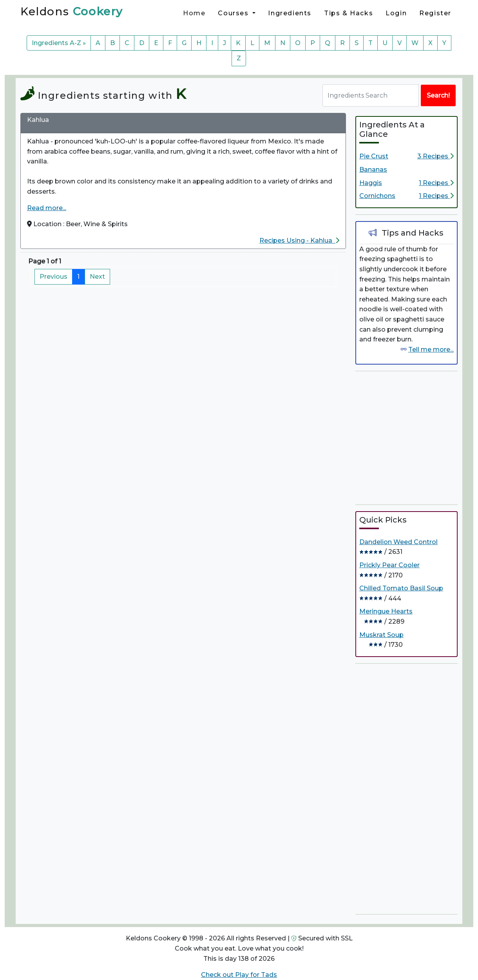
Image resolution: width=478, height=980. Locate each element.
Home (194, 13)
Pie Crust (374, 156)
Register (435, 13)
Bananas (373, 170)
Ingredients (290, 13)
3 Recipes (435, 156)
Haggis (371, 183)
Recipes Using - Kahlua (299, 240)
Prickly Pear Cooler (389, 565)
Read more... (47, 208)
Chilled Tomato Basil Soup (401, 588)
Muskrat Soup (381, 635)
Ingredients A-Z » (59, 43)
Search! (438, 95)
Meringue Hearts (386, 611)
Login (396, 13)
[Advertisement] (414, 436)
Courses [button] (234, 13)
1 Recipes (436, 183)
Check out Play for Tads (239, 975)
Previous (53, 277)
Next (97, 277)
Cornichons (377, 196)
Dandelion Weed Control (398, 542)
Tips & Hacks (349, 13)
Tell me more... (431, 349)
